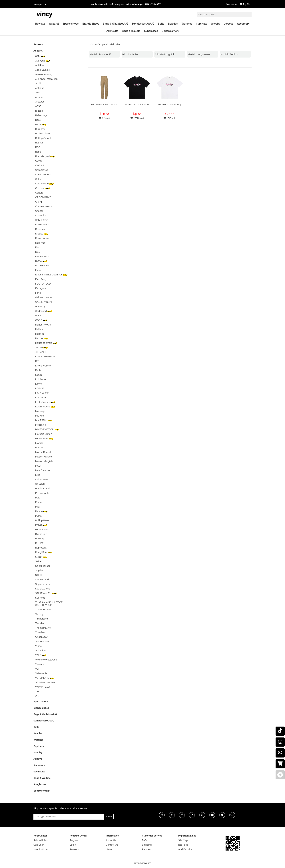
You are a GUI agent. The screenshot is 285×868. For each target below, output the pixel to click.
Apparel (54, 24)
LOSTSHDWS (45, 407)
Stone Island (42, 580)
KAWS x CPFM (43, 366)
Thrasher (40, 632)
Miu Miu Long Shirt (165, 54)
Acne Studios (42, 70)
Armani (39, 97)
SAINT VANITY (46, 593)
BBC (38, 147)
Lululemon (41, 379)
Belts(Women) (170, 31)
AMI (37, 93)
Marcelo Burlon (44, 434)
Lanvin (39, 384)
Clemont (43, 188)
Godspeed (44, 311)
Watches (187, 24)
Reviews (40, 24)
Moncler (40, 443)
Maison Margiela (44, 461)
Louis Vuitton (42, 393)
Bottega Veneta (44, 138)
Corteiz (39, 193)
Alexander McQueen (46, 79)
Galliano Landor (44, 297)
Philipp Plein (42, 520)
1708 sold (137, 118)
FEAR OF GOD (43, 284)
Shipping (147, 845)
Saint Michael (43, 566)
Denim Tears (42, 225)
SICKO (39, 575)
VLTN (38, 669)
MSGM (39, 466)
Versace (40, 664)
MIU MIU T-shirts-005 (170, 105)
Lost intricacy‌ (45, 402)
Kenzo (39, 375)
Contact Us (112, 845)
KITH (38, 361)
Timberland (42, 619)
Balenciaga (41, 115)
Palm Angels (42, 493)
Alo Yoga (43, 61)
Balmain (40, 143)
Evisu (38, 270)
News (109, 849)
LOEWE (39, 388)
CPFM (39, 202)
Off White (40, 484)
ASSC (38, 106)
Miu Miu (116, 44)
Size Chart (39, 845)
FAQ (144, 840)
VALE (41, 655)
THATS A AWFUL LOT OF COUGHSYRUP (49, 604)
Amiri (38, 83)
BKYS (41, 124)
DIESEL (42, 234)
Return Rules (40, 840)
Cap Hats (201, 24)
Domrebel (41, 243)
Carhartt (40, 165)
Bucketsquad (45, 156)
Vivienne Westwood (46, 660)
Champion (41, 215)
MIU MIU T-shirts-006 (137, 105)
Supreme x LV (43, 584)
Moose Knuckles (44, 452)
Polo (38, 498)
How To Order (41, 849)
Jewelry (216, 24)
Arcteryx (40, 102)
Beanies (173, 24)
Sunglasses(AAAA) (143, 24)
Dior (37, 247)
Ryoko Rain (41, 534)
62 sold (104, 118)
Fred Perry (41, 279)
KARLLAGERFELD (45, 357)
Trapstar (40, 623)
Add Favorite (185, 849)
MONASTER (44, 438)
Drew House (42, 238)
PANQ (41, 525)
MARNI (39, 448)
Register (74, 840)
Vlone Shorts (42, 641)
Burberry (40, 129)
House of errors (46, 343)
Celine (39, 179)
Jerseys (229, 24)
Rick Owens (42, 529)
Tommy (39, 614)
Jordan (42, 347)
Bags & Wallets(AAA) (115, 24)
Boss (38, 120)
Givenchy (40, 306)
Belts (161, 24)
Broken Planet (43, 134)
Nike (38, 475)
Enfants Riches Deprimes (51, 275)
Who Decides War (45, 682)
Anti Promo (41, 65)
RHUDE (39, 543)
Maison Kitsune (44, 457)
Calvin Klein (42, 220)
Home (93, 44)
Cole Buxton (45, 184)
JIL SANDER (42, 352)
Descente (40, 229)
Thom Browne (43, 628)
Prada (38, 502)
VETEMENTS (45, 678)
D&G (38, 252)
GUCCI (39, 316)
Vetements (41, 673)
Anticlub (40, 88)
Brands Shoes (91, 24)
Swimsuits (112, 31)
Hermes (40, 334)
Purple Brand (42, 489)
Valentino (40, 651)
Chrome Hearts (44, 206)
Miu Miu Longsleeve (199, 54)
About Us (111, 840)
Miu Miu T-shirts (229, 54)
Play (38, 507)
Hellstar (39, 329)
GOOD (41, 320)
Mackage (40, 411)
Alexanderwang (44, 74)
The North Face (44, 610)
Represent (41, 548)
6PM (40, 56)
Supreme (40, 598)
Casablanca (42, 170)
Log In (73, 845)
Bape (38, 152)
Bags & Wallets (131, 31)
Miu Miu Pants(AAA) (100, 54)
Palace (41, 511)
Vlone (38, 646)
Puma (38, 516)
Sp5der (39, 570)
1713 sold (170, 118)
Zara (38, 696)
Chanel (39, 211)
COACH (39, 161)
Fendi (38, 293)
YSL (37, 692)
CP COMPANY (43, 197)
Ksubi (38, 370)
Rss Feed (183, 845)
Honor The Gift (43, 325)
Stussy (41, 557)
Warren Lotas (43, 687)
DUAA (41, 261)
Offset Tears (42, 479)
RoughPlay (44, 552)
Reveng (39, 539)
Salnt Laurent (43, 589)
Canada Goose (43, 174)
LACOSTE (41, 397)
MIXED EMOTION (47, 429)
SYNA (38, 561)
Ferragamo (41, 288)
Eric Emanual (42, 266)
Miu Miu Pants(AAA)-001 (104, 105)
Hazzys (42, 338)
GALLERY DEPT (44, 302)
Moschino (41, 425)
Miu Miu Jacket (130, 54)
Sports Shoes (71, 24)
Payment (147, 849)
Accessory (243, 24)
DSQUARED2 (42, 256)
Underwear (41, 637)
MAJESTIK (44, 420)
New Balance (43, 470)
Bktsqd (39, 111)
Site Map (183, 840)
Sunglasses (151, 31)
